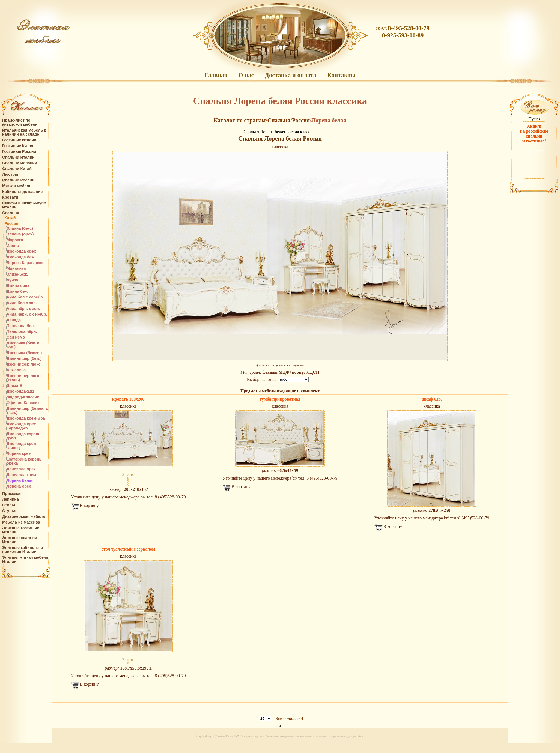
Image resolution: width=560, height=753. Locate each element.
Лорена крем (19, 454)
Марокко (15, 240)
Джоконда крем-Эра (26, 418)
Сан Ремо (16, 337)
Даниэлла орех (21, 469)
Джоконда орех (21, 251)
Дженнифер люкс (23, 364)
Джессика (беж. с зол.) (23, 345)
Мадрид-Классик (23, 397)
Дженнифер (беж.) (24, 359)
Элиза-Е (14, 386)
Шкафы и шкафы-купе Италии (24, 205)
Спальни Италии (18, 157)
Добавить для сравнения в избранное (280, 365)
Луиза (12, 280)
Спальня (11, 213)
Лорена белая (20, 481)
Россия (11, 224)
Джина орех (18, 286)
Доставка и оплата (291, 75)
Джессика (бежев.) (24, 353)
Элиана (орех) (20, 234)
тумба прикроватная (280, 399)
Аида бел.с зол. (22, 303)
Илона (13, 246)
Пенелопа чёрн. (22, 332)
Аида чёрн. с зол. (23, 309)
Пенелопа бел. (21, 326)
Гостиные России (19, 152)
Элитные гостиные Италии (21, 530)
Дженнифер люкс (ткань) (23, 378)
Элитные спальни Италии (20, 540)
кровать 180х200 (128, 399)
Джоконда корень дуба (24, 436)
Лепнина (11, 499)
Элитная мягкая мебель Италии (25, 560)
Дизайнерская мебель (24, 517)
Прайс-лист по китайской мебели (20, 122)
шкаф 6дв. (432, 399)
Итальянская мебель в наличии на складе (24, 132)
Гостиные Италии (19, 140)
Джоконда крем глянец (21, 446)
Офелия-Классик (23, 403)
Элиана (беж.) (20, 228)
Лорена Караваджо (25, 263)
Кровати (10, 197)
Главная (216, 75)
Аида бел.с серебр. (25, 297)
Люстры (10, 174)
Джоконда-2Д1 (20, 391)
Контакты (341, 75)
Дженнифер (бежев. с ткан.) (27, 411)
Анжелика (16, 370)
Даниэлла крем (21, 475)
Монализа (16, 269)
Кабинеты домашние (22, 192)
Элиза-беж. (17, 274)
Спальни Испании (20, 163)
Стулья (9, 511)
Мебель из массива (21, 522)
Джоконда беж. (21, 257)
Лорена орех (19, 486)
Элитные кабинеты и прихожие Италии (23, 550)
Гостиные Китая (18, 146)
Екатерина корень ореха (24, 461)
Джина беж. (18, 292)
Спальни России (18, 180)
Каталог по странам (240, 120)
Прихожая (12, 494)
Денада (14, 320)
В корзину (89, 505)
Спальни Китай (17, 169)
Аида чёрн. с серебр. (27, 314)
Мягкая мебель (17, 186)
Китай (10, 218)
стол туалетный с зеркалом (128, 549)
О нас (246, 75)
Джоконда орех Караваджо (21, 426)
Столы (9, 505)
